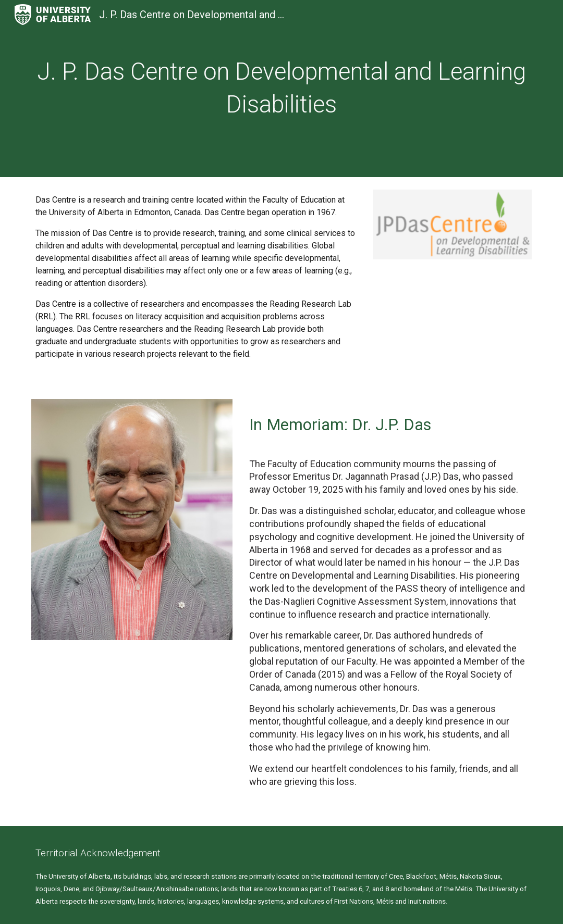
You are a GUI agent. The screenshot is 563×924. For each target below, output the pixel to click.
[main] (281, 88)
